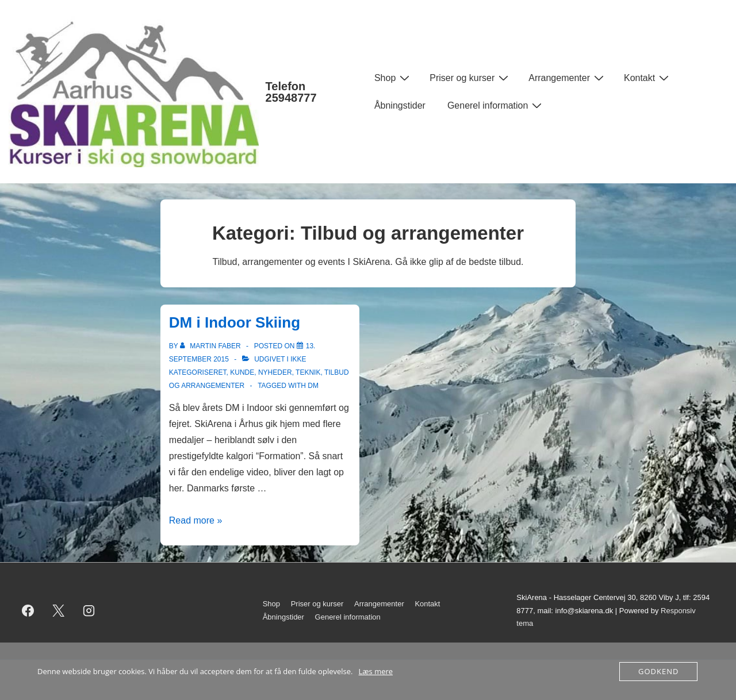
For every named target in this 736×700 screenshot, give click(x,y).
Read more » (196, 520)
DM (313, 386)
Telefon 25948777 (291, 92)
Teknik (308, 372)
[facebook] (28, 611)
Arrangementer (568, 78)
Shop (393, 78)
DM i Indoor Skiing (235, 322)
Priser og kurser (470, 78)
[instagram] (89, 611)
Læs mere (376, 671)
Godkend (658, 671)
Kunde (242, 372)
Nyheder (275, 372)
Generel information (496, 105)
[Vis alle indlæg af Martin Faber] (211, 346)
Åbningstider (400, 105)
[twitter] (59, 611)
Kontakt (648, 78)
